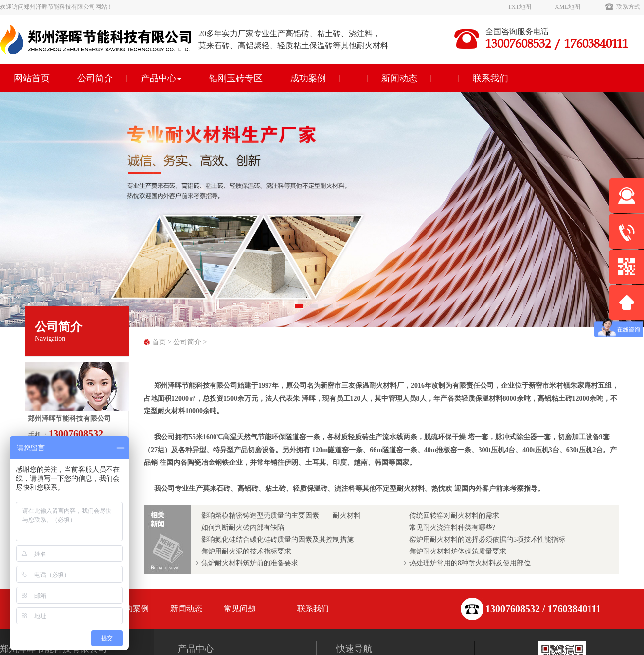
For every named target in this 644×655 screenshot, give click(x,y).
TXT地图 (519, 7)
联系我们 (490, 78)
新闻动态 (399, 78)
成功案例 (308, 78)
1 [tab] (300, 309)
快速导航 (354, 649)
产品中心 (161, 78)
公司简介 (95, 78)
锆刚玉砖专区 (236, 78)
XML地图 (567, 7)
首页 (159, 342)
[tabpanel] (322, 209)
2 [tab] (315, 309)
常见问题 (240, 609)
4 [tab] (344, 309)
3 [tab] (329, 309)
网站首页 (32, 78)
